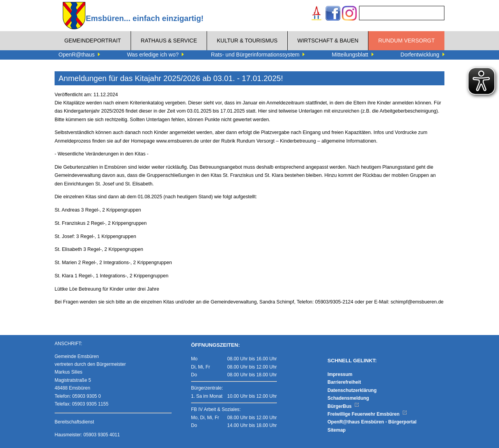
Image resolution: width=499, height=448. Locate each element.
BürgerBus (343, 406)
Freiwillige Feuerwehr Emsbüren (367, 414)
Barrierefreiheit (344, 382)
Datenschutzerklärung (352, 390)
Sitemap (337, 430)
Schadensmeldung (348, 398)
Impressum (340, 374)
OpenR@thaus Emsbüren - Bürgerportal (372, 422)
